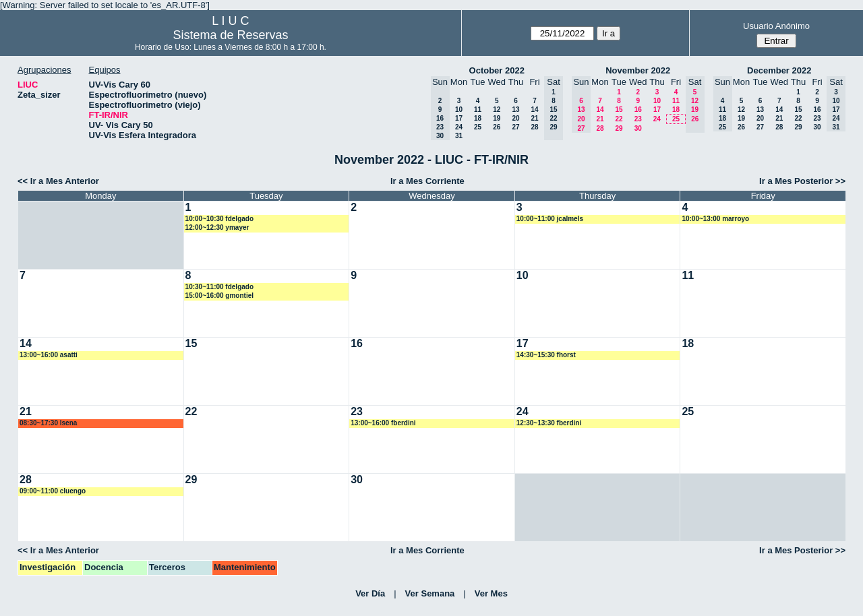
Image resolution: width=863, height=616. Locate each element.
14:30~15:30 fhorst (546, 355)
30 (638, 128)
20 (515, 118)
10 (459, 110)
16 (638, 110)
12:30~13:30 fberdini (549, 423)
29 (619, 128)
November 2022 (638, 70)
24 (459, 127)
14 (534, 110)
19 (497, 118)
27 (515, 127)
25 (478, 127)
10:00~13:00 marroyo (715, 219)
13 (515, 110)
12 (497, 110)
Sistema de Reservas (230, 35)
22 (619, 119)
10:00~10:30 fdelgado (219, 219)
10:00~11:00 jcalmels (550, 219)
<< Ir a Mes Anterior (58, 181)
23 (638, 119)
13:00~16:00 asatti (49, 355)
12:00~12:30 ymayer (217, 227)
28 (534, 127)
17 (459, 118)
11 (478, 110)
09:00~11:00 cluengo (53, 491)
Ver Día (370, 593)
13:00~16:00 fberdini (383, 423)
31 (459, 136)
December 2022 (779, 70)
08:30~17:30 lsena (48, 423)
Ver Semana (430, 593)
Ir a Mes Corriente (427, 181)
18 (478, 118)
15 (619, 110)
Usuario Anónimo (776, 26)
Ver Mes (491, 593)
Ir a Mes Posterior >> (802, 181)
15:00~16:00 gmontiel (219, 296)
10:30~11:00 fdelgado (219, 287)
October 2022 (497, 70)
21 (534, 118)
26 (497, 127)
